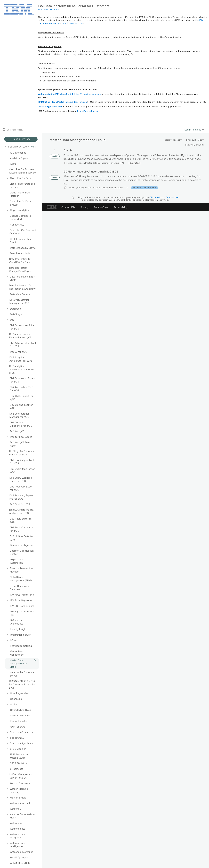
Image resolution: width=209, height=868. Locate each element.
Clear (34, 147)
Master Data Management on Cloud (102, 163)
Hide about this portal (48, 10)
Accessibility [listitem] (121, 207)
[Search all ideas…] (25, 130)
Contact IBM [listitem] (68, 207)
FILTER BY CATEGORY (17, 147)
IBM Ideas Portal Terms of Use (164, 197)
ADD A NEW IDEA (21, 139)
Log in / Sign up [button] (194, 130)
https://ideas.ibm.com (72, 23)
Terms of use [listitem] (101, 207)
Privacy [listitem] (85, 207)
